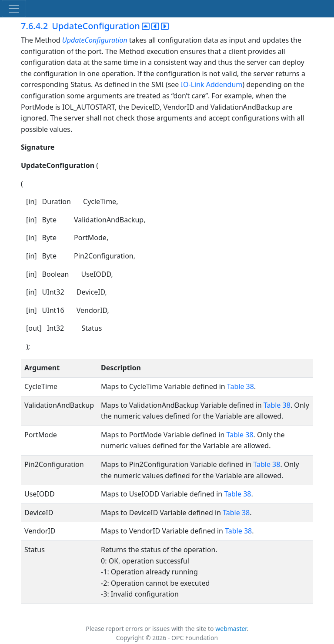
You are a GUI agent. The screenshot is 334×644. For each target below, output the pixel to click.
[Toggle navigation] (14, 9)
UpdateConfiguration (95, 40)
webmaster (231, 629)
